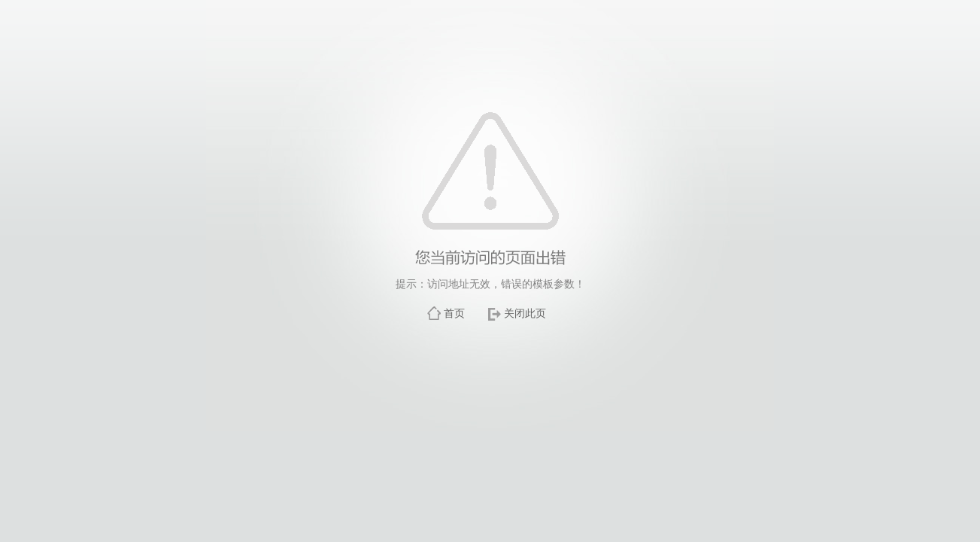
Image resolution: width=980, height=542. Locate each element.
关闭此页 (525, 313)
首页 (454, 313)
